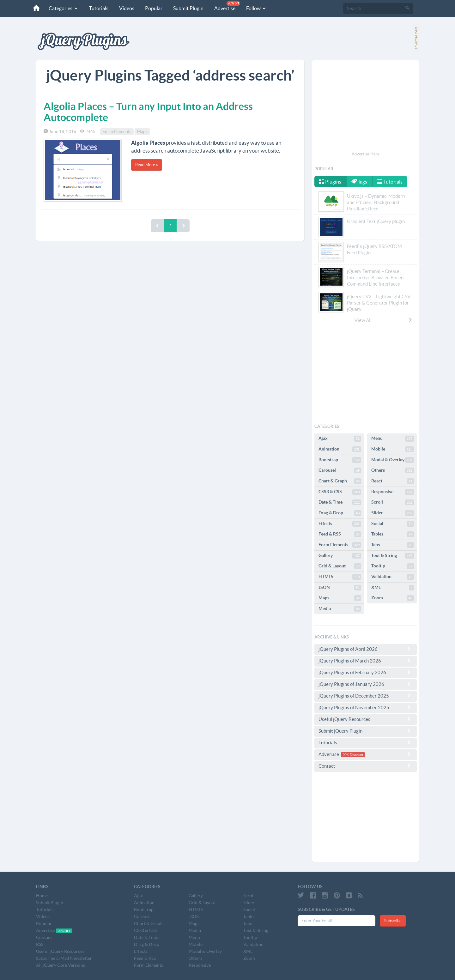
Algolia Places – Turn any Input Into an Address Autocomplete (148, 112)
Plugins (330, 182)
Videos (127, 8)
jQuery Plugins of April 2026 (366, 649)
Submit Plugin (188, 8)
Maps (142, 131)
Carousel (340, 470)
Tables (393, 534)
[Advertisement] (366, 107)
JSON (340, 588)
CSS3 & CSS (340, 492)
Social (393, 524)
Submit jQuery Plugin (366, 731)
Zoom (393, 598)
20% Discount (353, 755)
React (393, 481)
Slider (393, 513)
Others (393, 470)
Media (340, 609)
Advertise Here (366, 154)
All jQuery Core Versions (61, 965)
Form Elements (117, 131)
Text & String (393, 556)
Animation (340, 449)
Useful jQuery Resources (366, 719)
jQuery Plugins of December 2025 (366, 696)
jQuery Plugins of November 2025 (366, 707)
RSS (40, 944)
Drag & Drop (340, 513)
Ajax (340, 439)
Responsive (393, 492)
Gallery (340, 556)
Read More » (147, 165)
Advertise (227, 6)
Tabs (393, 545)
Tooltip (393, 566)
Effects (340, 524)
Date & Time (340, 502)
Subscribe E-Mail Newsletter (64, 958)
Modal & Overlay (393, 460)
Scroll (393, 502)
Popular (154, 8)
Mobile (393, 449)
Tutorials (99, 8)
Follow (256, 8)
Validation (393, 577)
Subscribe (393, 921)
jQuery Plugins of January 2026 (366, 684)
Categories (64, 8)
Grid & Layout (340, 566)
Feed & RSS (340, 534)
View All (384, 320)
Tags (359, 182)
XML (393, 588)
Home (42, 896)
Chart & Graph (340, 481)
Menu (393, 439)
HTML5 (340, 577)
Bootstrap (340, 460)
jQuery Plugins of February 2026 (366, 672)
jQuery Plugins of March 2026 (366, 661)
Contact (366, 766)
